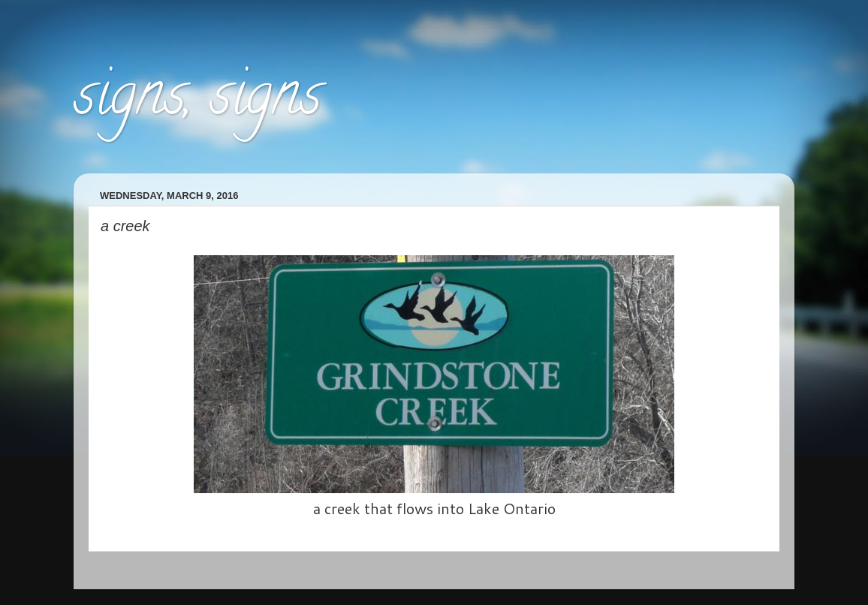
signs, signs (197, 101)
